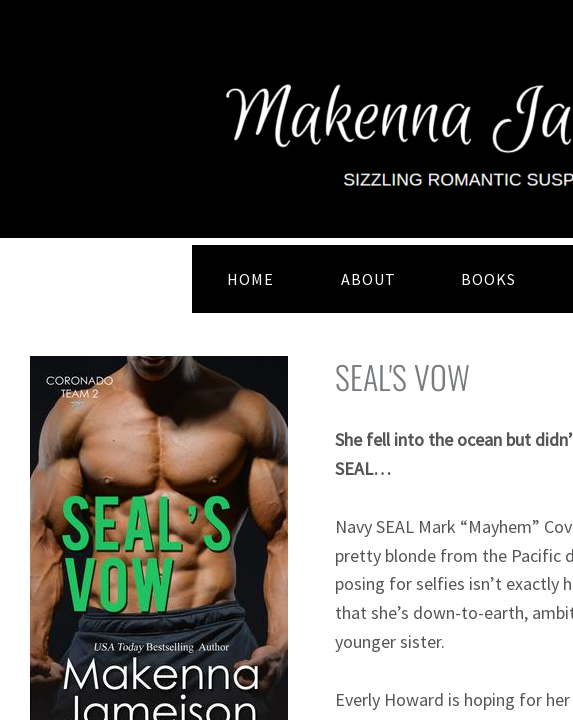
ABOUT (368, 279)
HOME (250, 279)
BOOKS (488, 279)
